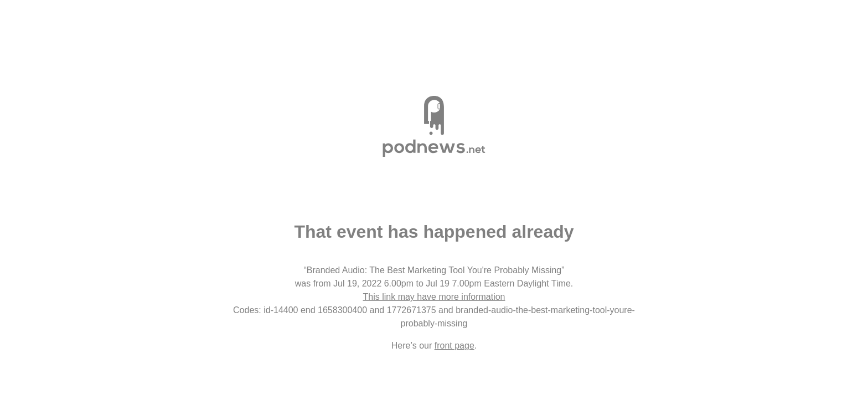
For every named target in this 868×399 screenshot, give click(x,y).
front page (454, 346)
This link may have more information (434, 297)
